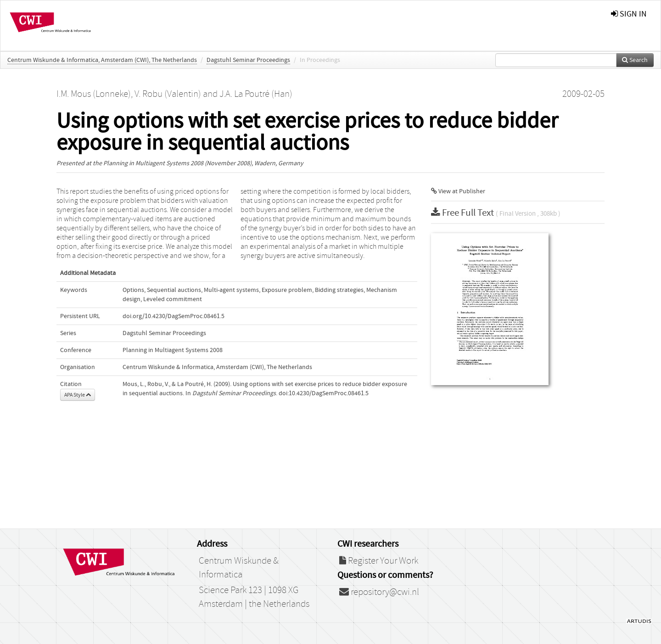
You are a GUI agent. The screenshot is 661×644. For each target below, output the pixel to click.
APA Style (78, 395)
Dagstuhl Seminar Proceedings (248, 60)
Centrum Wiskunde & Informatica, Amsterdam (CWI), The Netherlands (102, 60)
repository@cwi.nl (379, 592)
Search (635, 60)
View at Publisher (458, 191)
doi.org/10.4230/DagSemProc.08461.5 (174, 316)
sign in (629, 14)
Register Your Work (379, 561)
